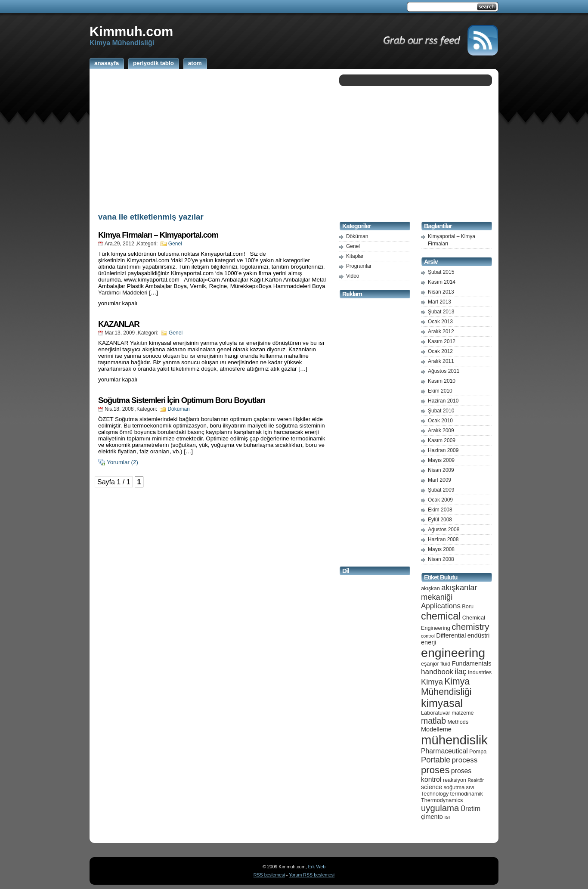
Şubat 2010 (441, 411)
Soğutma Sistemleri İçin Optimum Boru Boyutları (181, 400)
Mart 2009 (439, 480)
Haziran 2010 (443, 401)
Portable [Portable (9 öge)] (436, 760)
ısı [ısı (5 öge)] (447, 817)
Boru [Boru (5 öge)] (468, 606)
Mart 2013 (439, 302)
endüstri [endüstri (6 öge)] (479, 635)
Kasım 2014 (442, 282)
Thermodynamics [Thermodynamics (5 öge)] (442, 800)
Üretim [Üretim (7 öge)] (470, 809)
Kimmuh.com (131, 31)
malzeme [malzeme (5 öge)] (463, 713)
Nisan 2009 (441, 470)
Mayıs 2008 (441, 549)
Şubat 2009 (441, 490)
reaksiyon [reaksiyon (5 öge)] (455, 780)
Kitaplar (355, 256)
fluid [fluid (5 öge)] (445, 664)
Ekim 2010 (440, 391)
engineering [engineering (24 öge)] (453, 653)
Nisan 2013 (441, 292)
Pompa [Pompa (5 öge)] (478, 751)
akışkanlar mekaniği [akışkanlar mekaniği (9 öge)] (449, 592)
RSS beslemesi (269, 875)
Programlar (359, 266)
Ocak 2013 (440, 322)
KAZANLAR (119, 324)
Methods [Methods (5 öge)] (458, 722)
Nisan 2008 (441, 559)
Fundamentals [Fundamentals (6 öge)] (472, 663)
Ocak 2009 (440, 500)
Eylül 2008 (440, 520)
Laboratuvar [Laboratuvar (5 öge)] (436, 713)
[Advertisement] (212, 139)
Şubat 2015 (441, 272)
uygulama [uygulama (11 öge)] (440, 808)
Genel (175, 244)
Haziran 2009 (443, 450)
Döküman (178, 409)
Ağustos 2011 (444, 371)
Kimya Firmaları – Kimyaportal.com (158, 235)
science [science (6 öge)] (432, 787)
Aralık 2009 (441, 431)
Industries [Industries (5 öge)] (480, 672)
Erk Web (317, 867)
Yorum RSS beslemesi (312, 875)
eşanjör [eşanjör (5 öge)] (430, 664)
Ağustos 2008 (444, 530)
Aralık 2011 (441, 361)
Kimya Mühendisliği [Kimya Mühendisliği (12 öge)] (446, 686)
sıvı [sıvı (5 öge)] (470, 787)
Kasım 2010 (442, 381)
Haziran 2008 (443, 539)
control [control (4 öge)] (428, 636)
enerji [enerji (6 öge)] (429, 642)
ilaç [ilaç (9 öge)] (461, 671)
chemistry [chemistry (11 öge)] (470, 627)
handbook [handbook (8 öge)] (437, 672)
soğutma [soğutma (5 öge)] (454, 787)
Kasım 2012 (442, 341)
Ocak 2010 (440, 421)
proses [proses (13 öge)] (435, 770)
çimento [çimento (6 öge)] (432, 817)
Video (353, 276)
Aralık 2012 (441, 331)
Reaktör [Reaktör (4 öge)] (475, 780)
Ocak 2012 (440, 351)
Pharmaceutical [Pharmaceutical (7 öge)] (444, 751)
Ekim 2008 (440, 510)
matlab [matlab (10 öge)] (433, 721)
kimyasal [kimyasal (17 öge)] (442, 703)
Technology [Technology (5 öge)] (435, 794)
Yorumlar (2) (122, 462)
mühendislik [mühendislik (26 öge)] (454, 740)
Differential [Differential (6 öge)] (451, 635)
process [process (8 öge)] (465, 760)
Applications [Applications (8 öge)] (441, 606)
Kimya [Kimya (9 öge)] (432, 682)
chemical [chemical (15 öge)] (441, 616)
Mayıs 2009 (441, 460)
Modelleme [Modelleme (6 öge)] (436, 729)
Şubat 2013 (441, 312)
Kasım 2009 (442, 440)
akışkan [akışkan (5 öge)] (430, 588)
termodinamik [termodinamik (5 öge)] (467, 794)
